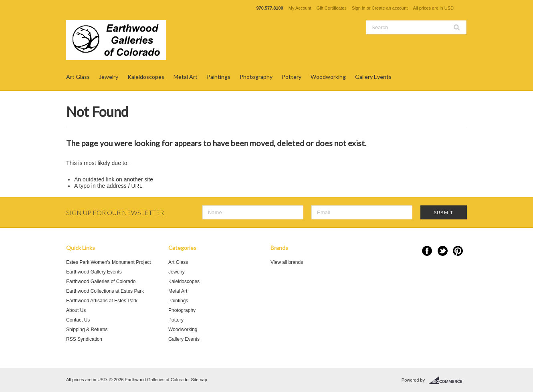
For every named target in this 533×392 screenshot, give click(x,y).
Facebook (427, 251)
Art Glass (78, 77)
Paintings (219, 77)
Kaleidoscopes (146, 77)
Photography (256, 77)
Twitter (443, 251)
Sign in (359, 8)
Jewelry (109, 77)
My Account (300, 8)
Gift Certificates (332, 8)
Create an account (390, 8)
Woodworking (328, 77)
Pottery (292, 77)
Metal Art (186, 77)
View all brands (287, 262)
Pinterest (458, 251)
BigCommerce (448, 380)
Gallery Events (373, 77)
